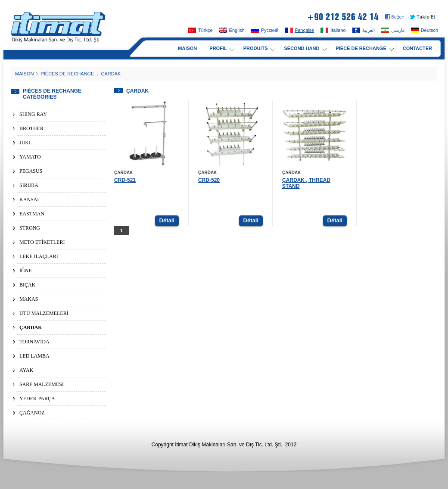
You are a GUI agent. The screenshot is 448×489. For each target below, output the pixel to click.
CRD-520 (209, 180)
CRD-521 (125, 180)
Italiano (333, 30)
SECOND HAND (306, 48)
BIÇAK (27, 285)
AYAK (26, 370)
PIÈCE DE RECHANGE (364, 48)
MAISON (187, 48)
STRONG (30, 228)
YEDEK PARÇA (37, 399)
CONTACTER (417, 48)
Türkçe (201, 30)
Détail (167, 220)
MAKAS (29, 299)
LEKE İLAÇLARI (39, 256)
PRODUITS (259, 48)
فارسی (393, 30)
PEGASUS (31, 171)
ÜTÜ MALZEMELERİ (44, 313)
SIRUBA (29, 185)
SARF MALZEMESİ (42, 384)
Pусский (265, 30)
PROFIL (222, 48)
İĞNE (26, 271)
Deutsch (425, 30)
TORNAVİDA (34, 342)
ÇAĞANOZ (32, 413)
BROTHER (31, 128)
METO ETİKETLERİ (42, 242)
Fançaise (300, 30)
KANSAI (29, 199)
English (232, 30)
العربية (364, 30)
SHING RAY (33, 114)
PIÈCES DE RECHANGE (67, 74)
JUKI (25, 143)
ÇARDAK (111, 74)
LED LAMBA (34, 356)
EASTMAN (32, 214)
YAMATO (30, 157)
